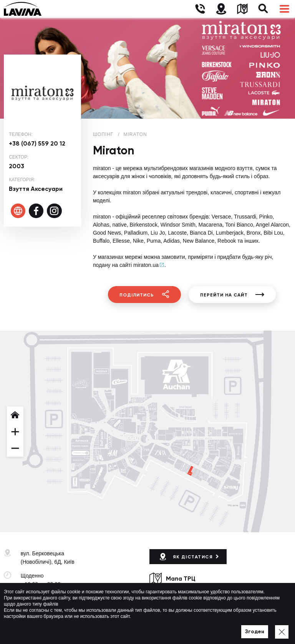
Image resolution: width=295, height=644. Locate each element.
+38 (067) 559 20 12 (37, 143)
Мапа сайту (215, 627)
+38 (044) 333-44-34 (45, 598)
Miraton (135, 134)
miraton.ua (146, 265)
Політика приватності (173, 627)
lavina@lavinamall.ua (46, 606)
